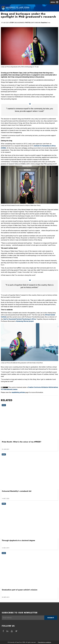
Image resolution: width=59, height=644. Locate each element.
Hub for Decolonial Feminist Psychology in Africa (20, 319)
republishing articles (18, 392)
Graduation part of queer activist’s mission (20, 590)
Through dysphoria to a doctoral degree (18, 540)
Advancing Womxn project (25, 321)
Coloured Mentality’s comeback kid (17, 491)
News (4, 405)
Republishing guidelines (45, 642)
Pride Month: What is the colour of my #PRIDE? (22, 442)
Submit (51, 618)
